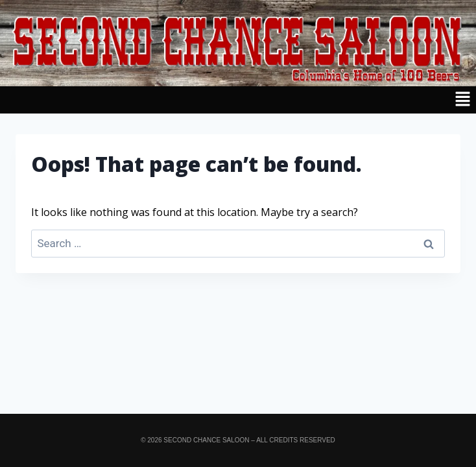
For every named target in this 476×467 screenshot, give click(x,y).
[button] (238, 100)
